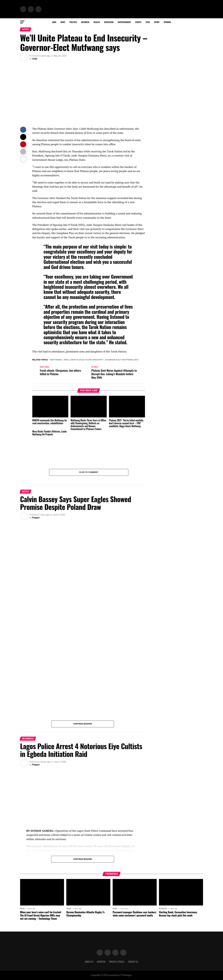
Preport (36, 518)
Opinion (167, 22)
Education (109, 22)
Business (85, 22)
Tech (148, 22)
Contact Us (133, 962)
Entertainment (124, 22)
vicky (35, 59)
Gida (54, 22)
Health (97, 22)
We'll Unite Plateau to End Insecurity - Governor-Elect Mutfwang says (101, 360)
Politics (73, 22)
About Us (89, 962)
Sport (157, 22)
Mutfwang (56, 360)
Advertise (101, 962)
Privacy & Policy (117, 962)
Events (138, 22)
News (63, 22)
